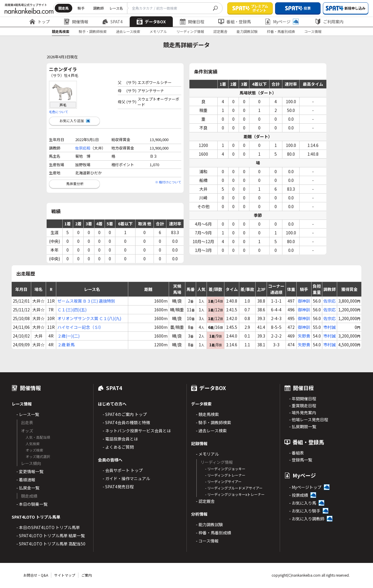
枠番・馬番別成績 (281, 31)
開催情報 (76, 22)
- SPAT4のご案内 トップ (125, 414)
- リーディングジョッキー (225, 469)
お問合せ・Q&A (36, 575)
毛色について (59, 112)
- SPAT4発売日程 (118, 487)
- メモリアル (207, 454)
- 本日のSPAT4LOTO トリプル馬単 (48, 527)
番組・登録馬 (235, 22)
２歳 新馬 (66, 345)
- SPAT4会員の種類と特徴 (126, 422)
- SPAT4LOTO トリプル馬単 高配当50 (51, 544)
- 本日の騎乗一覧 (32, 504)
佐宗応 (330, 301)
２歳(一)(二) (68, 336)
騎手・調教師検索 (93, 31)
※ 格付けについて (168, 182)
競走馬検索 (61, 31)
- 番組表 (297, 453)
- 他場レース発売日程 (309, 420)
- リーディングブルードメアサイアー (234, 488)
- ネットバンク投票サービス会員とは (137, 431)
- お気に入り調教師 (307, 519)
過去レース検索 (128, 31)
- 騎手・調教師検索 (213, 422)
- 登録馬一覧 (301, 460)
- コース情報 (207, 541)
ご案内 (87, 575)
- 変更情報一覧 (30, 471)
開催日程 (192, 22)
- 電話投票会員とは (120, 439)
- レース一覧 (28, 414)
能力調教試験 (247, 31)
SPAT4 (112, 22)
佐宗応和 (83, 148)
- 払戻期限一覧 (303, 426)
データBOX (151, 22)
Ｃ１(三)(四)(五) (72, 310)
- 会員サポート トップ (123, 470)
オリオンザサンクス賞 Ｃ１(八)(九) (89, 318)
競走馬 (64, 8)
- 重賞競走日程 (303, 406)
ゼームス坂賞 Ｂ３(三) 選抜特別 (86, 301)
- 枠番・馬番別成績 (213, 533)
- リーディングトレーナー (225, 475)
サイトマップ (65, 575)
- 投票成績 (299, 495)
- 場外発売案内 (303, 413)
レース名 (116, 8)
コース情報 (313, 31)
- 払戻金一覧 (28, 488)
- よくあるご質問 (118, 447)
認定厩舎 (220, 31)
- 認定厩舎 (205, 501)
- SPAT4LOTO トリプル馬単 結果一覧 (51, 536)
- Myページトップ (305, 487)
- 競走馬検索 (207, 414)
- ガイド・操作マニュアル (126, 478)
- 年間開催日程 (303, 399)
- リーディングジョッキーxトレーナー (235, 494)
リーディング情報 (190, 31)
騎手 (81, 8)
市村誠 (330, 327)
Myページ (282, 22)
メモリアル (158, 31)
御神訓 (304, 301)
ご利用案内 (329, 22)
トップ (40, 22)
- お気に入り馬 (303, 503)
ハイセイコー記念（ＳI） (80, 327)
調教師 (98, 8)
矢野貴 (304, 336)
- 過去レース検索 (211, 431)
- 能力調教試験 (209, 524)
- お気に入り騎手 (305, 511)
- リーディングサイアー (223, 481)
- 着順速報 (26, 480)
